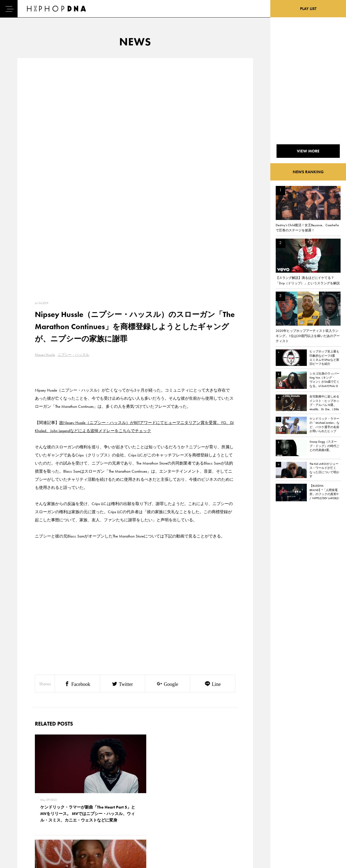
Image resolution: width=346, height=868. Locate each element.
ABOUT (24, 835)
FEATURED (26, 826)
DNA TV (24, 807)
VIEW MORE (135, 722)
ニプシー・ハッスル (73, 122)
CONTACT (50, 797)
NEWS (23, 816)
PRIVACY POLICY (56, 807)
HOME (23, 797)
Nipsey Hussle (45, 122)
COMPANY (51, 816)
